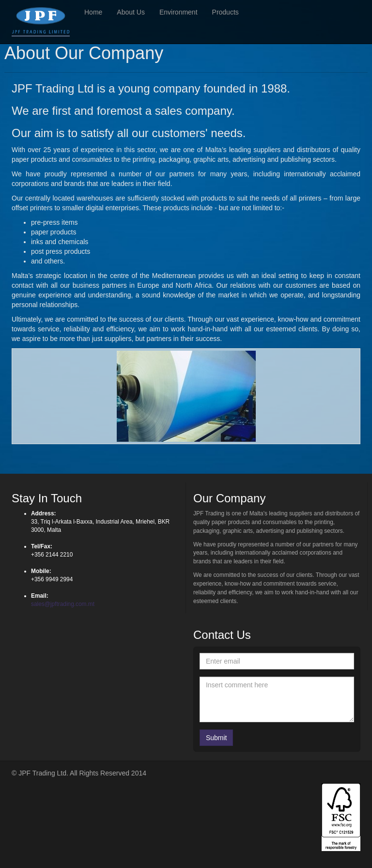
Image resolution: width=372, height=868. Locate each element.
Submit (217, 738)
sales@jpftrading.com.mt (63, 604)
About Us (131, 12)
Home (93, 12)
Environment (178, 12)
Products (225, 12)
